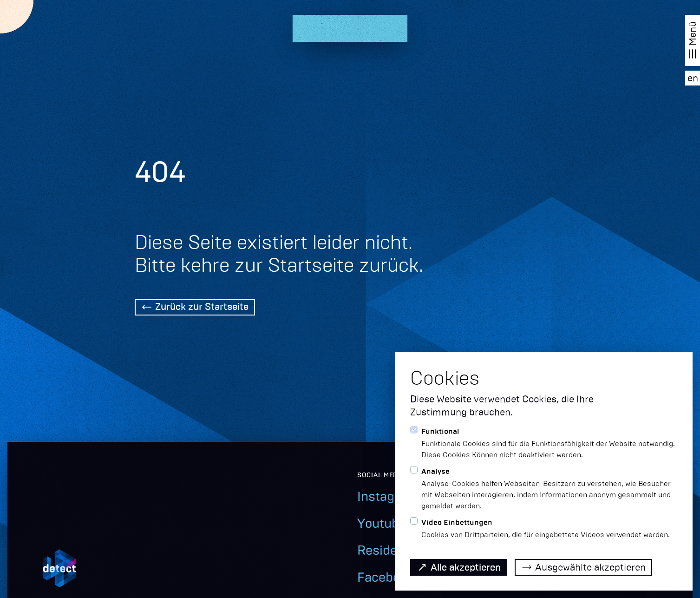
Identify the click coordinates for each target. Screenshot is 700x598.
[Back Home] (195, 308)
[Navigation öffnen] (693, 40)
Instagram (387, 496)
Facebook (386, 577)
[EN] (693, 78)
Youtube (382, 523)
